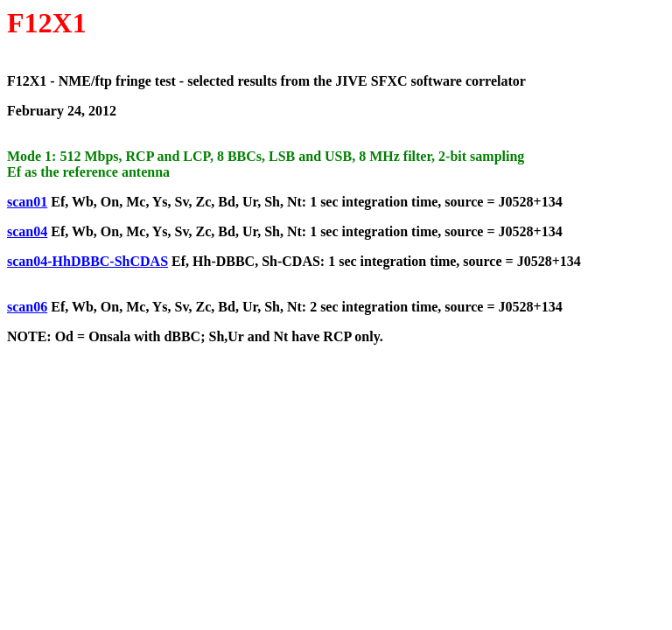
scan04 (27, 231)
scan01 (27, 202)
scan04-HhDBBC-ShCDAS (87, 261)
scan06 (27, 307)
